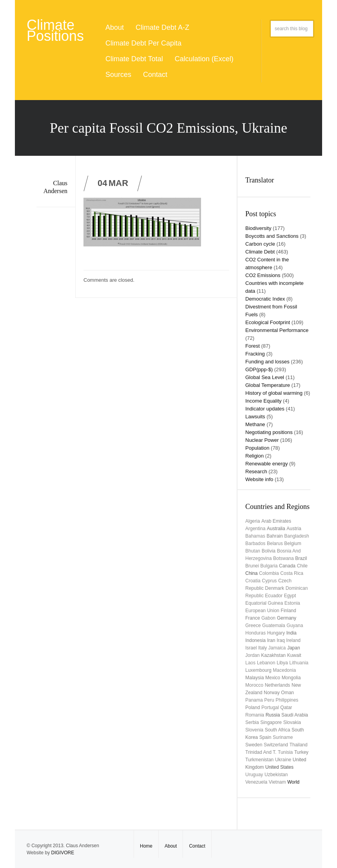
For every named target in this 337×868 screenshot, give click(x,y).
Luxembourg (258, 670)
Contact (155, 75)
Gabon (268, 618)
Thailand (299, 745)
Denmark (274, 588)
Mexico (273, 678)
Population (257, 448)
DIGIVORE (63, 853)
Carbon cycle (260, 244)
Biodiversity (258, 228)
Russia (273, 715)
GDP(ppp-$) (259, 369)
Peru (269, 700)
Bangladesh (296, 536)
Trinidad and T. (261, 752)
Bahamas (255, 536)
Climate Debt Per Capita (143, 43)
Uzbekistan (276, 775)
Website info (259, 479)
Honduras (255, 633)
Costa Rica (292, 573)
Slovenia (254, 730)
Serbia (252, 722)
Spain (265, 737)
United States (279, 767)
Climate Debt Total (134, 59)
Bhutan (253, 551)
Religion (255, 456)
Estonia (292, 603)
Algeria (253, 521)
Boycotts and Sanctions (272, 236)
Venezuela (256, 782)
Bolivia (269, 551)
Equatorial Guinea (264, 603)
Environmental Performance (277, 330)
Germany (287, 618)
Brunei (252, 566)
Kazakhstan (273, 655)
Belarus (275, 543)
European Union (262, 611)
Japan (294, 648)
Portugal (270, 708)
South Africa (278, 730)
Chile (302, 566)
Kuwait (294, 655)
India (292, 633)
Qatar (286, 708)
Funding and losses (267, 362)
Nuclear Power (262, 440)
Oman (287, 693)
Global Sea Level (265, 377)
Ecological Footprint (268, 322)
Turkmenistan (259, 760)
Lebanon (266, 663)
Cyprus (269, 581)
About (115, 27)
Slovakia (292, 722)
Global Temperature (268, 385)
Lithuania (299, 663)
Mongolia (291, 678)
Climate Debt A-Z (162, 27)
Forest (253, 346)
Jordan (253, 655)
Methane (255, 424)
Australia (276, 529)
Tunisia (285, 752)
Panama (254, 700)
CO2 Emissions (263, 275)
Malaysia (255, 678)
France (253, 618)
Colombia (269, 573)
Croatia (253, 581)
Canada (287, 566)
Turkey (301, 752)
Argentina (255, 529)
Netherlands (278, 685)
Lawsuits (255, 417)
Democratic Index (265, 299)
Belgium (293, 543)
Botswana (284, 558)
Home (146, 846)
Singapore (271, 722)
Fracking (255, 354)
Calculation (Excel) (204, 59)
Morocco (254, 685)
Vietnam (277, 782)
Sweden (254, 745)
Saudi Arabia (295, 715)
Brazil (301, 558)
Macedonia (284, 670)
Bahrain (274, 536)
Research (256, 471)
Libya (282, 663)
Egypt (290, 596)
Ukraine (283, 760)
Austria (294, 529)
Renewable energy (266, 464)
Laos (250, 663)
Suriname (283, 737)
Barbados (255, 543)
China (251, 573)
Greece (253, 625)
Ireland (293, 640)
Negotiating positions (269, 432)
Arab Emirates (276, 521)
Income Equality (264, 401)
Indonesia (255, 640)
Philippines (287, 700)
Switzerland (276, 745)
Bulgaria (269, 566)
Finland (288, 611)
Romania (255, 715)
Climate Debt (260, 252)
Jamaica (277, 648)
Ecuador (274, 596)
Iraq (281, 640)
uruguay (254, 775)
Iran (271, 640)
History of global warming (274, 393)
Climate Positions (55, 30)
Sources (118, 75)
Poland (253, 708)
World (293, 782)
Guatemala (274, 625)
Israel (251, 648)
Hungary (276, 633)
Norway (272, 693)
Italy (263, 648)
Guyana (295, 625)
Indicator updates (265, 409)
